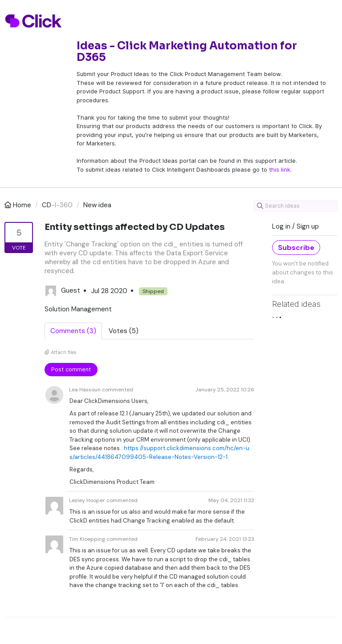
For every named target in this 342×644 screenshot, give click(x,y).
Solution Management (78, 309)
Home (19, 205)
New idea (97, 205)
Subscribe (296, 248)
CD (47, 205)
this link (280, 169)
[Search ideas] (295, 206)
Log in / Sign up (295, 226)
